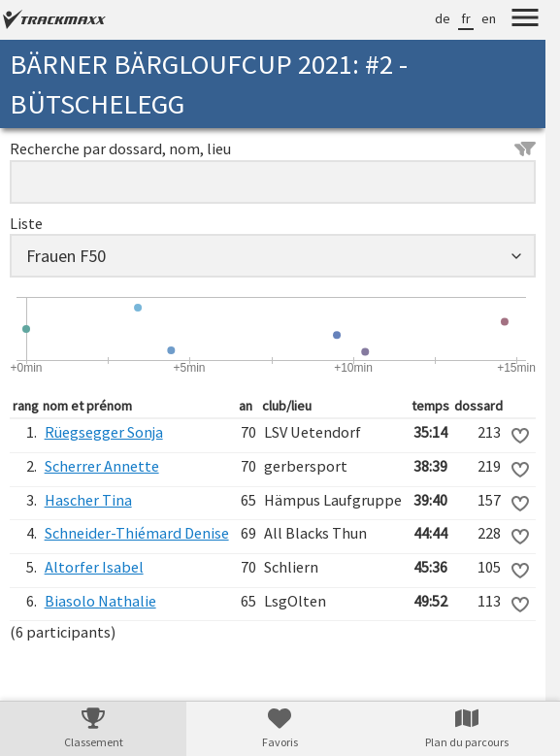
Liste (26, 223)
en (489, 18)
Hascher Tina (88, 500)
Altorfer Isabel (94, 567)
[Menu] (525, 20)
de (443, 18)
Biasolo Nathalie (100, 601)
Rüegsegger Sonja (104, 432)
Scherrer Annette (102, 466)
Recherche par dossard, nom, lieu (273, 148)
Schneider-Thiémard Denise (137, 533)
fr (466, 18)
